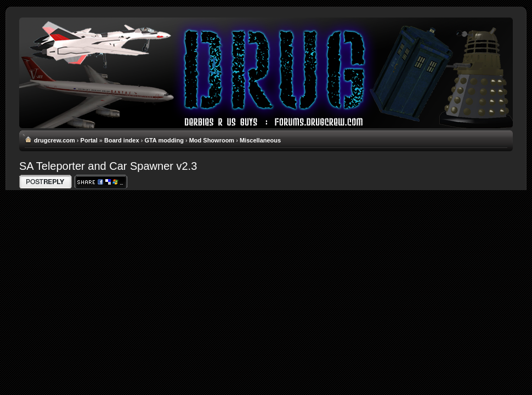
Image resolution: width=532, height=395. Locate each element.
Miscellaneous (260, 140)
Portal (89, 140)
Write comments (46, 182)
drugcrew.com (55, 140)
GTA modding (164, 140)
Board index (122, 140)
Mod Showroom (212, 140)
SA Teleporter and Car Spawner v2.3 (108, 166)
